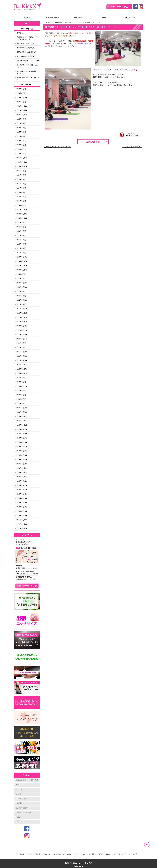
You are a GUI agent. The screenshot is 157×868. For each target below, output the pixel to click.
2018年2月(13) (22, 511)
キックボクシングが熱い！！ (132, 147)
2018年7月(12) (22, 490)
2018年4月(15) (22, 503)
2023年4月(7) (21, 244)
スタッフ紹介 (122, 854)
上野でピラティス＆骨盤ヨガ (27, 52)
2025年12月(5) (22, 106)
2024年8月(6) (21, 175)
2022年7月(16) (22, 283)
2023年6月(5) (21, 235)
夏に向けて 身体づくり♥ (25, 43)
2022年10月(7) (22, 270)
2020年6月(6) (21, 391)
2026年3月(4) (21, 93)
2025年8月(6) (21, 123)
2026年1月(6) (21, 102)
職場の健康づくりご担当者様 (27, 780)
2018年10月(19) (22, 477)
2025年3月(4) (21, 145)
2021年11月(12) (22, 317)
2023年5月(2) (21, 240)
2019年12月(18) (22, 416)
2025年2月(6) (21, 149)
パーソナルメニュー (81, 854)
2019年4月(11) (22, 451)
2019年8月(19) (22, 434)
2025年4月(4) (21, 141)
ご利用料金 (20, 803)
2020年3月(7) (21, 403)
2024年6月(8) (21, 184)
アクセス (19, 789)
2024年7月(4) (21, 179)
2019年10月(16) (22, 425)
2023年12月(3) (22, 210)
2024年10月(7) (22, 166)
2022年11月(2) (22, 266)
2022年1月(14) (22, 309)
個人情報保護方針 (22, 808)
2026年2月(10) (22, 97)
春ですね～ (21, 33)
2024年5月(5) (21, 188)
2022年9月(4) (21, 274)
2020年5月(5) (21, 395)
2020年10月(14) (22, 373)
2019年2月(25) (22, 459)
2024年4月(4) (21, 192)
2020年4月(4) (21, 399)
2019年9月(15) (22, 429)
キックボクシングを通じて (26, 48)
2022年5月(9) (21, 291)
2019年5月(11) (22, 447)
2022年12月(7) (22, 261)
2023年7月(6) (21, 231)
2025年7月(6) (21, 128)
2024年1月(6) (21, 205)
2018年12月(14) (22, 468)
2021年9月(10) (22, 326)
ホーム (45, 22)
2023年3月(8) (21, 248)
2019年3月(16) (22, 455)
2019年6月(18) (22, 442)
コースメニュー (68, 854)
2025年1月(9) (21, 154)
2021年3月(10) (22, 352)
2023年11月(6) (22, 214)
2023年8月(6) (21, 227)
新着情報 (19, 794)
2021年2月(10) (22, 356)
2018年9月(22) (22, 481)
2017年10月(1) (22, 528)
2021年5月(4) (21, 343)
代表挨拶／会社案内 (23, 812)
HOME (22, 854)
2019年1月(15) (22, 464)
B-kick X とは (46, 854)
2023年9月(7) (21, 222)
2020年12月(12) (22, 365)
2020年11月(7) (22, 369)
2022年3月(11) (22, 300)
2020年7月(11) (22, 386)
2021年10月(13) (22, 322)
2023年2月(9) (21, 253)
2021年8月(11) (22, 330)
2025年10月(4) (22, 115)
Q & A (114, 854)
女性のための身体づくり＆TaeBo (28, 61)
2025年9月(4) (21, 119)
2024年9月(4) (21, 171)
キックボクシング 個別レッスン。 (27, 66)
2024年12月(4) (22, 158)
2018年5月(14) (22, 498)
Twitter (18, 817)
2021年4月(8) (21, 347)
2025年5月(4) (21, 136)
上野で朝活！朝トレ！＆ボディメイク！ (58, 147)
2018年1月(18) (22, 515)
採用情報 (101, 854)
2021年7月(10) (22, 335)
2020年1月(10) (22, 412)
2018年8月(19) (22, 485)
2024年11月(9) (22, 162)
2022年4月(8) (21, 296)
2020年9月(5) (21, 378)
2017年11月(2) (22, 524)
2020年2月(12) (22, 408)
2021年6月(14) (22, 339)
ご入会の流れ (57, 854)
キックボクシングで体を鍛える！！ (27, 72)
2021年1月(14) (22, 360)
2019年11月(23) (22, 421)
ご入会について (22, 799)
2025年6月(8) (21, 132)
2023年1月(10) (22, 257)
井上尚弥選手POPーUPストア (27, 56)
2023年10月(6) (22, 218)
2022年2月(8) (21, 304)
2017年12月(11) (22, 520)
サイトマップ (21, 821)
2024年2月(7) (21, 201)
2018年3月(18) (22, 507)
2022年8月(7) (21, 278)
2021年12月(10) (22, 313)
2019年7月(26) (22, 438)
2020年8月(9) (21, 382)
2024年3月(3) (21, 197)
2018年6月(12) (22, 494)
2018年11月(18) (22, 472)
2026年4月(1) (21, 89)
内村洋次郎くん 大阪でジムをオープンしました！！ (28, 38)
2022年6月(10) (22, 287)
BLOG (51, 22)
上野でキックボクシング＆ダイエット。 (28, 78)
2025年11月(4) (22, 110)
